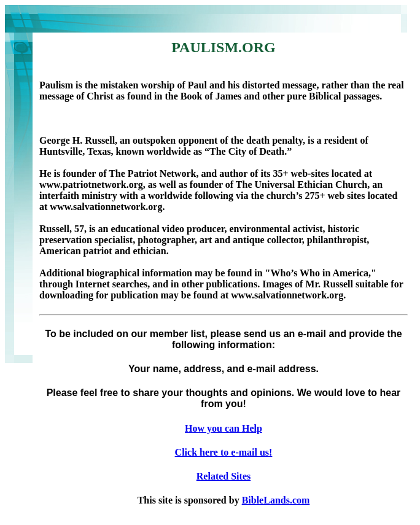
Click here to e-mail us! (224, 452)
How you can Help (224, 428)
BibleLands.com (276, 500)
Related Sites (224, 476)
